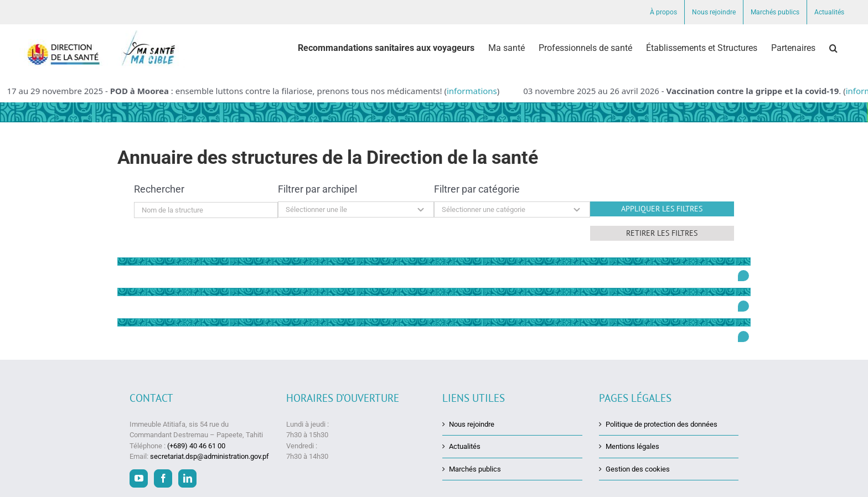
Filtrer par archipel (317, 189)
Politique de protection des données (662, 424)
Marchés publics (475, 468)
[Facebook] (163, 478)
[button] (833, 48)
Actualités (465, 446)
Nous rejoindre (472, 424)
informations (472, 91)
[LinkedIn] (187, 478)
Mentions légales (632, 446)
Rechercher (159, 189)
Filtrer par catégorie (477, 189)
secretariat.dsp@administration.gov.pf (210, 456)
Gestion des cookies (638, 468)
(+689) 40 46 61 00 (196, 445)
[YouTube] (139, 478)
